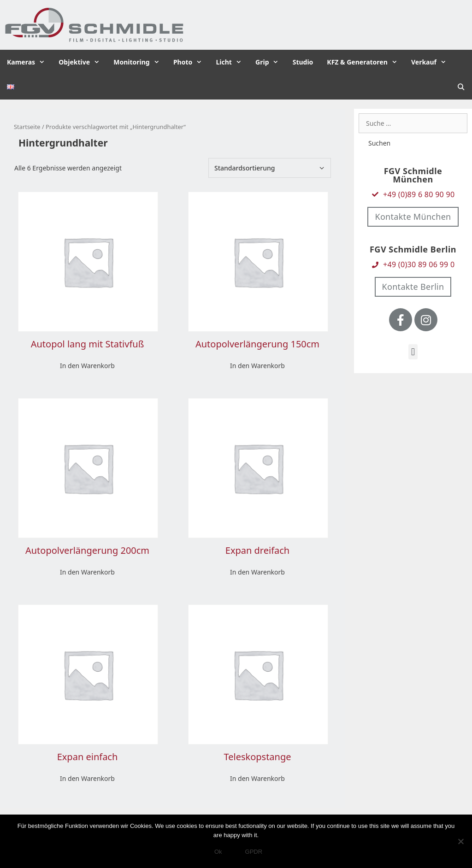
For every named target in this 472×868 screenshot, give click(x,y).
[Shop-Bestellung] (270, 168)
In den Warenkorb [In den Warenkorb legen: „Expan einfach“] (87, 778)
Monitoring (140, 62)
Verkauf (432, 62)
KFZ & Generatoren (366, 62)
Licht (232, 62)
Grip (271, 62)
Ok (218, 852)
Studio (303, 62)
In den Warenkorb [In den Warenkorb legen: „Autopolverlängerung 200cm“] (87, 572)
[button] (413, 352)
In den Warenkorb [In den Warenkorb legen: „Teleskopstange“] (257, 778)
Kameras (29, 62)
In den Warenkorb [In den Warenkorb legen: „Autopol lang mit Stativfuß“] (87, 366)
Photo (191, 62)
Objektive (83, 62)
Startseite (27, 127)
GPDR (254, 852)
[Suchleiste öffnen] (461, 87)
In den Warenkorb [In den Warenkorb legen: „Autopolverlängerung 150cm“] (257, 366)
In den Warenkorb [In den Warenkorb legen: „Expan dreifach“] (257, 572)
